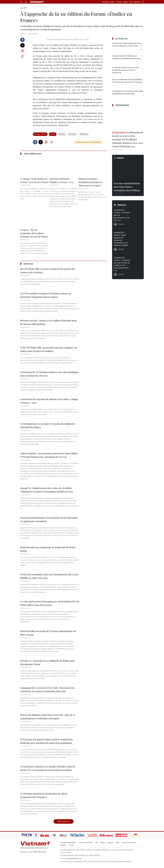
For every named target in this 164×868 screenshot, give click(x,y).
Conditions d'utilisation (85, 842)
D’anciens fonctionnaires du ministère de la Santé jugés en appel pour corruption (49, 519)
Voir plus (28, 264)
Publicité (63, 845)
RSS (97, 842)
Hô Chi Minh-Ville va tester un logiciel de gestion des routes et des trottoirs (48, 271)
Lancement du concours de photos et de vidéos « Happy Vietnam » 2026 (49, 401)
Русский (137, 2)
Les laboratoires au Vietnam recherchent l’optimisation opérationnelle (128, 92)
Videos (120, 158)
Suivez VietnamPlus (82, 142)
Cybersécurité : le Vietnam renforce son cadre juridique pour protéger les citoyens (49, 374)
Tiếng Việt (105, 2)
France (72, 134)
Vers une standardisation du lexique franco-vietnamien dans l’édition (127, 187)
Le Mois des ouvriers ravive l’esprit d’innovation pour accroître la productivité (125, 70)
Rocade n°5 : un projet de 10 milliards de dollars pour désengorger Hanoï (48, 662)
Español (126, 2)
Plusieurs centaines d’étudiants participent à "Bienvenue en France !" (90, 182)
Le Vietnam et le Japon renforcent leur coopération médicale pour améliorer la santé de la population (46, 741)
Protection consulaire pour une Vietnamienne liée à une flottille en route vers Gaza (49, 576)
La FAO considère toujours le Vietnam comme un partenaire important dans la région (46, 295)
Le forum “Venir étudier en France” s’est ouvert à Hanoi (34, 180)
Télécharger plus (64, 821)
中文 (131, 2)
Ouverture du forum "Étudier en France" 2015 (61, 180)
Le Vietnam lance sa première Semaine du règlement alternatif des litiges (48, 425)
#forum (53, 134)
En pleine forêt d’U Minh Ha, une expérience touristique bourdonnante (126, 57)
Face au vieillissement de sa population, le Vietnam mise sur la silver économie (127, 81)
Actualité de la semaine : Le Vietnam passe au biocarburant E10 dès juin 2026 (122, 215)
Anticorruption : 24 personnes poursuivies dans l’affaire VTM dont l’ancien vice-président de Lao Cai (49, 455)
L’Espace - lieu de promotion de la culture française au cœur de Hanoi (34, 233)
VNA (117, 842)
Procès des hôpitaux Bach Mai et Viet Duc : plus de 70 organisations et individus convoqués (48, 717)
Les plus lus (121, 39)
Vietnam (84, 134)
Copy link (22, 56)
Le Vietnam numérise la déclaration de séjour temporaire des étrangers (44, 795)
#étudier (62, 134)
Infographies (122, 105)
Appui (103, 842)
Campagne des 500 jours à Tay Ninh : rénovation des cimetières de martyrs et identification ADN (47, 689)
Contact (71, 845)
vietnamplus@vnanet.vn (74, 858)
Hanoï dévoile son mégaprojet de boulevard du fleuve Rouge (48, 549)
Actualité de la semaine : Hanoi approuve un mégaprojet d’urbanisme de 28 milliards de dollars (121, 239)
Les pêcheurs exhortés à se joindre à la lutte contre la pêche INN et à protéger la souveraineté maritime (48, 768)
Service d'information (129, 842)
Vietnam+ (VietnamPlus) (37, 2)
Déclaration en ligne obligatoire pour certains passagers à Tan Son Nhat (126, 44)
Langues (110, 842)
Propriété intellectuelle (68, 842)
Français (119, 2)
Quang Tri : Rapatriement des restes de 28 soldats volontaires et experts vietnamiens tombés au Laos (47, 490)
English (112, 2)
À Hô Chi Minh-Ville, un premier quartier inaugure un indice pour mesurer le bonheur (49, 349)
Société (24, 8)
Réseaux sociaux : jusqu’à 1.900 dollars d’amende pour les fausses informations (49, 322)
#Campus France (40, 134)
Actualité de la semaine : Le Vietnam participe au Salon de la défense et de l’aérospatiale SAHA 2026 (122, 264)
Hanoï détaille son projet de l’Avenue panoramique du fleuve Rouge (48, 633)
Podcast (122, 205)
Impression (22, 51)
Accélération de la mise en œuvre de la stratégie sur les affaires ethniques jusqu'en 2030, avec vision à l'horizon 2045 (128, 139)
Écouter (121, 224)
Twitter (22, 45)
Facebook (22, 40)
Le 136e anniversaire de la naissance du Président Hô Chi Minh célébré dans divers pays (50, 603)
